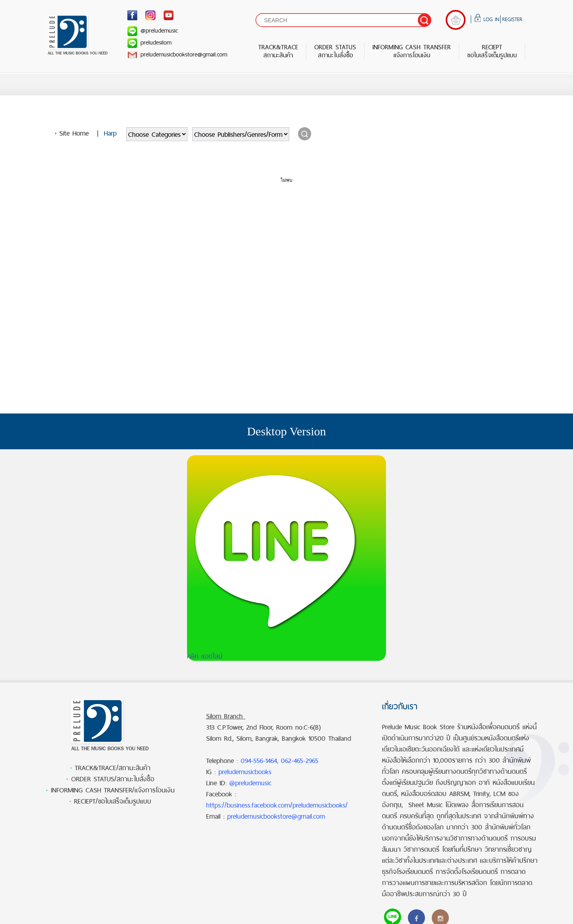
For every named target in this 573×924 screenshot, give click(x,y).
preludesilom (149, 42)
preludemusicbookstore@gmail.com (177, 54)
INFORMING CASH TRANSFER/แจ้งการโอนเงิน (113, 790)
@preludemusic (153, 30)
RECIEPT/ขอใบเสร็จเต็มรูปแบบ (113, 801)
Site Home (74, 133)
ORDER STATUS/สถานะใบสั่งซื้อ (113, 779)
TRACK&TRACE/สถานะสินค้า (113, 768)
